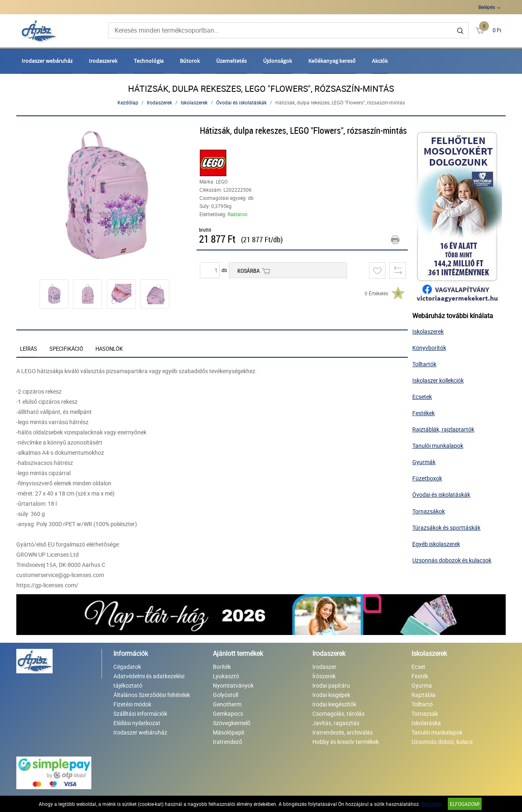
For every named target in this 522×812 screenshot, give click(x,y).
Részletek (431, 804)
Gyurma (422, 685)
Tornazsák (425, 714)
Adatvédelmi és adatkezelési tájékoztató (149, 681)
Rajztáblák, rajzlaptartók (443, 429)
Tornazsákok (429, 511)
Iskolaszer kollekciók (438, 380)
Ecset (418, 667)
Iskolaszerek (194, 102)
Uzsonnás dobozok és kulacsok (452, 560)
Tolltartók (424, 364)
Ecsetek (422, 397)
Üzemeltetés (231, 61)
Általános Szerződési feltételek (152, 695)
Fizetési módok (132, 704)
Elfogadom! (465, 804)
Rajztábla (424, 695)
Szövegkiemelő (232, 723)
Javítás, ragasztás (336, 723)
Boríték (222, 667)
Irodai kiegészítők (334, 704)
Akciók (380, 61)
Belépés (487, 7)
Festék (420, 676)
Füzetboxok (427, 478)
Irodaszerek (103, 61)
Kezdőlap (128, 102)
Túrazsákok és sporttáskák (446, 528)
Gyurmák (424, 462)
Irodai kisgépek (331, 695)
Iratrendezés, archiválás (343, 732)
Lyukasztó (226, 676)
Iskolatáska (426, 723)
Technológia (149, 61)
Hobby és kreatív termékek (346, 742)
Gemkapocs (228, 714)
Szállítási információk (140, 714)
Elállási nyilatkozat (137, 723)
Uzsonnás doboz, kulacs (442, 742)
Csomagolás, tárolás (338, 714)
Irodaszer (324, 667)
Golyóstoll (226, 695)
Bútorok (190, 61)
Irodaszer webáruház (47, 61)
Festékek (424, 413)
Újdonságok (278, 61)
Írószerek (324, 676)
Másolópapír (229, 732)
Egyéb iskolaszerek (436, 544)
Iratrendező (228, 742)
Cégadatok (127, 667)
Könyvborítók (429, 348)
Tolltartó (422, 704)
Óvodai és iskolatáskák (241, 102)
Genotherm (227, 704)
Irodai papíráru (331, 685)
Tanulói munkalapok (438, 446)
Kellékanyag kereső (332, 61)
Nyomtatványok (233, 685)
